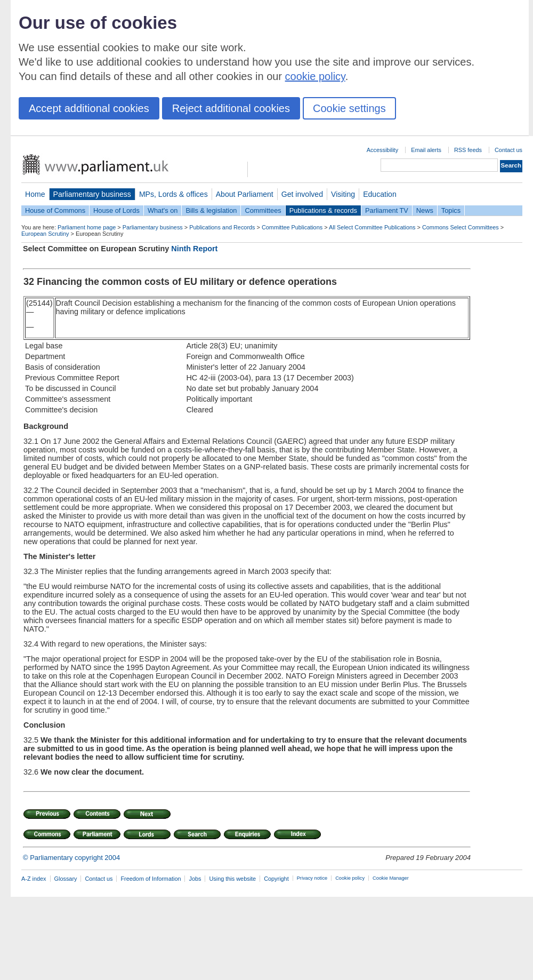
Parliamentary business (92, 194)
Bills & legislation (211, 210)
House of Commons (55, 210)
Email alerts (426, 150)
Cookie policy (350, 878)
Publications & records (323, 210)
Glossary (66, 879)
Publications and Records (222, 227)
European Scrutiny (45, 234)
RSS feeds (468, 150)
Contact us (508, 150)
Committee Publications (292, 227)
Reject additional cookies (231, 108)
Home (35, 194)
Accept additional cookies (89, 108)
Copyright (276, 879)
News (425, 210)
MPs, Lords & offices (173, 194)
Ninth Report (194, 249)
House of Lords (116, 210)
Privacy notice (312, 878)
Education (380, 194)
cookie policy (315, 76)
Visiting (343, 194)
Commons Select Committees (461, 227)
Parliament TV (387, 210)
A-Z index (34, 879)
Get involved (302, 194)
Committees (263, 210)
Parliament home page (87, 227)
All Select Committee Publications (372, 227)
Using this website (232, 879)
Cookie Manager (391, 878)
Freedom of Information (151, 879)
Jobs (195, 879)
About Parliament (245, 194)
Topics (451, 210)
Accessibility (382, 150)
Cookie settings (349, 108)
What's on (163, 210)
